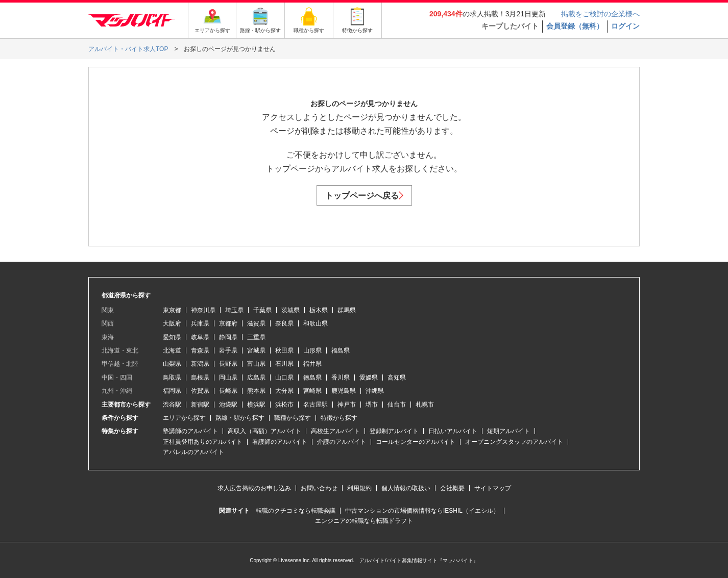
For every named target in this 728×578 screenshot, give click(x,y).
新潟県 (200, 364)
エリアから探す (184, 418)
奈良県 (284, 323)
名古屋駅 (316, 405)
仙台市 (397, 405)
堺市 (372, 405)
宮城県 (256, 350)
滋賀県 (256, 323)
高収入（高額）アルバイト (264, 431)
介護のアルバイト (342, 442)
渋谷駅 (172, 405)
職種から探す (293, 418)
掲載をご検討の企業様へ (600, 14)
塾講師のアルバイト (190, 431)
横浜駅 (256, 405)
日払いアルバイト (453, 431)
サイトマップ (493, 488)
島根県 (200, 378)
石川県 (284, 364)
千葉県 (262, 310)
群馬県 (347, 310)
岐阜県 (200, 337)
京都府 (228, 323)
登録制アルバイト (394, 431)
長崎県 (228, 391)
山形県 (312, 350)
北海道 (172, 350)
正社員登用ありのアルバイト (203, 442)
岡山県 (228, 378)
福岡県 (172, 391)
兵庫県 (200, 323)
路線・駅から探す (240, 418)
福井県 (312, 364)
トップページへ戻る (364, 196)
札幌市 (425, 405)
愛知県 (172, 337)
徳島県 (312, 378)
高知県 (397, 378)
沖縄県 (375, 391)
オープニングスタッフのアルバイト (514, 442)
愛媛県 (369, 378)
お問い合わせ (319, 488)
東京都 (172, 310)
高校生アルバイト (335, 431)
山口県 (284, 378)
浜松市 (284, 405)
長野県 (228, 364)
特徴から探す (339, 418)
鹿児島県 (344, 391)
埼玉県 (234, 310)
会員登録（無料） (575, 26)
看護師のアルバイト (280, 442)
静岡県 (228, 337)
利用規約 (359, 488)
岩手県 (228, 350)
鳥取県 (172, 378)
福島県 (341, 350)
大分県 (284, 391)
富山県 (256, 364)
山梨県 (172, 364)
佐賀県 (200, 391)
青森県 (200, 350)
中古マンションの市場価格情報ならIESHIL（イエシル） (422, 511)
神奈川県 (203, 310)
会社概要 (452, 488)
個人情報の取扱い (406, 488)
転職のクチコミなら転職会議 (296, 511)
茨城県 (290, 310)
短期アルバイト (508, 431)
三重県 (256, 337)
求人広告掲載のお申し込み (254, 488)
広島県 (256, 378)
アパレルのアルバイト (193, 452)
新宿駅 (200, 405)
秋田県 (284, 350)
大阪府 (172, 323)
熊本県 (256, 391)
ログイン (625, 26)
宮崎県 (312, 391)
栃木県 (319, 310)
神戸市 (347, 405)
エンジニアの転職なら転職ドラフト (364, 521)
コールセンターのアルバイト (416, 442)
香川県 (341, 378)
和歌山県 (316, 323)
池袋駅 (228, 405)
